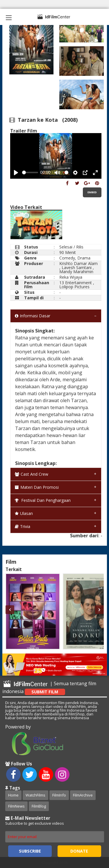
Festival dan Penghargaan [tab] (43, 500)
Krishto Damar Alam (78, 263)
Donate (79, 851)
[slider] (30, 172)
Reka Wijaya (71, 277)
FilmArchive (83, 795)
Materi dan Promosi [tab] (37, 487)
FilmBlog (39, 806)
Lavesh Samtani (77, 267)
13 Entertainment (76, 283)
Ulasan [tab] (24, 513)
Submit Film (45, 692)
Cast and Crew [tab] (32, 474)
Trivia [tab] (23, 526)
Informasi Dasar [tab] (33, 316)
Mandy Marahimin (76, 272)
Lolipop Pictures (74, 287)
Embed (92, 192)
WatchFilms (35, 795)
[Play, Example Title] (16, 173)
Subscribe (30, 851)
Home (13, 795)
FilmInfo (59, 795)
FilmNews (16, 806)
